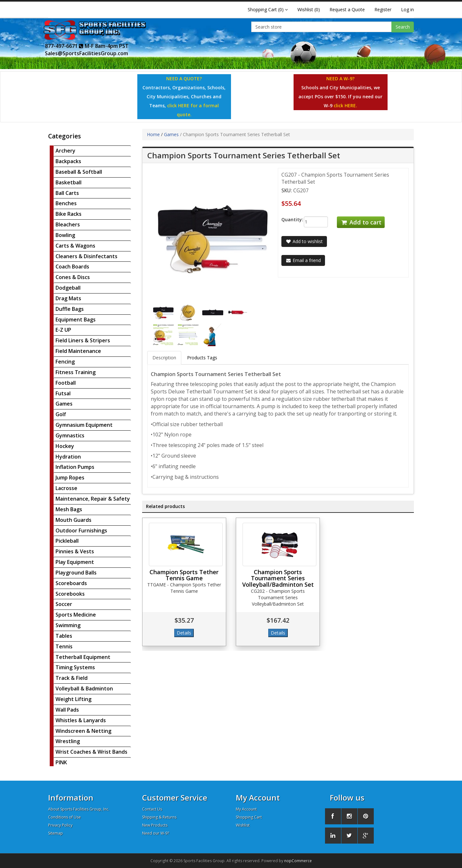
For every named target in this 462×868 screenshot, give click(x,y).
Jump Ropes (70, 478)
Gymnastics (70, 435)
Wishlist (243, 825)
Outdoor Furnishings (81, 530)
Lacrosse (66, 488)
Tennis (64, 646)
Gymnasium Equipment (84, 425)
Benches (66, 203)
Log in (407, 9)
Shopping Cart (249, 817)
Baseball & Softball (79, 172)
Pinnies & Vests (75, 551)
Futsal (63, 393)
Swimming (68, 625)
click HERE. (345, 105)
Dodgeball (68, 288)
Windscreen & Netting (83, 731)
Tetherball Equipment (83, 657)
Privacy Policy (60, 825)
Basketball (68, 182)
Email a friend (303, 260)
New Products (155, 825)
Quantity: (288, 219)
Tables (64, 636)
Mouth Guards (73, 520)
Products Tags (202, 358)
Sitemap (56, 833)
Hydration (68, 457)
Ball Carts (67, 193)
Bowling (65, 235)
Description (164, 358)
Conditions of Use (64, 817)
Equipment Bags (76, 320)
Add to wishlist (304, 241)
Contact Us (152, 809)
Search (403, 27)
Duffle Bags (70, 309)
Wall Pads (67, 710)
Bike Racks (68, 214)
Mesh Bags (69, 509)
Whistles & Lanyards (81, 720)
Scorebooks (70, 594)
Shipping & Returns (159, 817)
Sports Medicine (76, 615)
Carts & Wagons (75, 246)
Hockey (65, 446)
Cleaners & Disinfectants (86, 256)
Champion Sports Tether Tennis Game (184, 575)
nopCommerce (298, 861)
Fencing (65, 362)
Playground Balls (76, 573)
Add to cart (361, 222)
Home (153, 134)
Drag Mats (68, 298)
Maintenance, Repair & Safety (93, 499)
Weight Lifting (73, 699)
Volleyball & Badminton (84, 688)
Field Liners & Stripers (83, 340)
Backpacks (68, 161)
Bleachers (68, 224)
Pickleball (67, 541)
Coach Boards (72, 267)
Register (383, 9)
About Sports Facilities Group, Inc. (79, 809)
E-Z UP (63, 330)
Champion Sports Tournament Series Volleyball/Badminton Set (278, 578)
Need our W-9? (156, 833)
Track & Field (72, 678)
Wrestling (68, 741)
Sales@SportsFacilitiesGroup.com (86, 53)
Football (66, 383)
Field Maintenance (78, 351)
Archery (65, 151)
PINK (61, 762)
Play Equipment (75, 562)
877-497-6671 (64, 46)
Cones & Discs (73, 277)
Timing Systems (75, 667)
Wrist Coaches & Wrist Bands (91, 752)
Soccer (64, 604)
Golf (61, 414)
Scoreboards (71, 583)
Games (64, 404)
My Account (246, 809)
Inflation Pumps (75, 467)
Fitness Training (76, 372)
